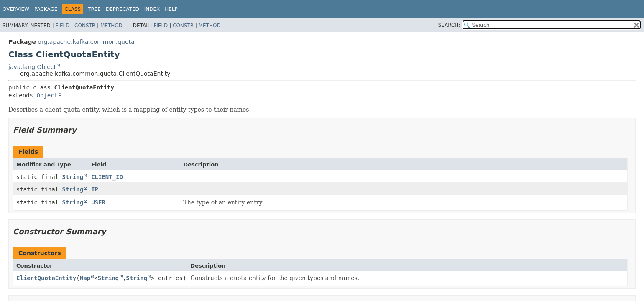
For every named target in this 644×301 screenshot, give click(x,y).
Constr (85, 26)
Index (152, 9)
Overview (16, 9)
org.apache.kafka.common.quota (86, 42)
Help (171, 9)
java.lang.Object (32, 67)
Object (47, 95)
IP (95, 189)
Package (46, 9)
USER (98, 202)
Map (85, 278)
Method (111, 26)
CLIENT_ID (107, 177)
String (73, 177)
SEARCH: (449, 25)
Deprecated (123, 9)
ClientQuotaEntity (46, 278)
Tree (94, 9)
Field (62, 26)
